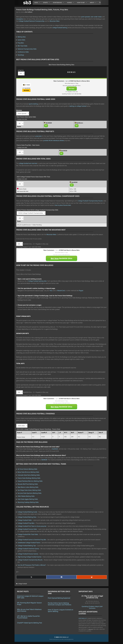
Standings (21, 55)
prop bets (39, 136)
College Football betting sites (37, 281)
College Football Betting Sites (27, 517)
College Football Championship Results (30, 560)
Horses (71, 3)
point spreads (86, 17)
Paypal (81, 291)
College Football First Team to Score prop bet (32, 526)
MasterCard (61, 291)
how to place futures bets (63, 205)
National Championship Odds (27, 49)
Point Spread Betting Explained (59, 598)
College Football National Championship (31, 21)
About (94, 3)
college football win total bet (28, 163)
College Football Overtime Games (28, 549)
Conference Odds (23, 52)
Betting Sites (22, 37)
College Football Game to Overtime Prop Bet (32, 540)
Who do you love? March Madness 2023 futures (29, 610)
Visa (51, 291)
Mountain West (55, 21)
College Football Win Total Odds (28, 534)
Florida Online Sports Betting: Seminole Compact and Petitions (60, 604)
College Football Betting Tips (27, 546)
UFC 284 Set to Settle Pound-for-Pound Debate (29, 617)
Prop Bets (21, 43)
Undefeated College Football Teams (29, 543)
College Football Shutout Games (28, 554)
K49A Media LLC (83, 618)
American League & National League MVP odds (30, 597)
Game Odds (21, 40)
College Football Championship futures (90, 201)
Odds (38, 3)
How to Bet (83, 3)
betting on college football (78, 106)
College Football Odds (25, 520)
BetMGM (55, 449)
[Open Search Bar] (99, 3)
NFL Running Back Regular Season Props (29, 604)
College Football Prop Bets (26, 523)
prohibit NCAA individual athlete (54, 140)
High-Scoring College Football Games (30, 557)
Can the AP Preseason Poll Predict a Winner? (32, 565)
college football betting (60, 28)
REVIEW (26, 90)
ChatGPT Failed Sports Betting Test (30, 623)
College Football (22, 584)
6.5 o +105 (73, 191)
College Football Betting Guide (27, 512)
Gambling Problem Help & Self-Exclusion (92, 607)
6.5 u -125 (73, 189)
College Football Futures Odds (27, 529)
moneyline (20, 19)
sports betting (33, 104)
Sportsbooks (59, 3)
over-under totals (96, 17)
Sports (47, 3)
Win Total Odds (22, 46)
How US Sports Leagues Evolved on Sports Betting (61, 610)
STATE (21, 70)
